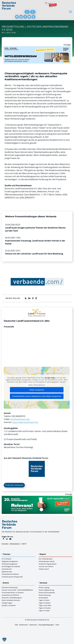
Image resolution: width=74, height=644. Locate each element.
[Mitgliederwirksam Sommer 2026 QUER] (37, 48)
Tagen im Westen (45, 603)
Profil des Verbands (14, 485)
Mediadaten (15, 544)
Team (57, 625)
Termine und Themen (46, 566)
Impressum (33, 625)
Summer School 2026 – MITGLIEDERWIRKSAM (17, 590)
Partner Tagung (44, 587)
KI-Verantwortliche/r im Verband (13, 593)
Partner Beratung (45, 595)
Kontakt (5, 544)
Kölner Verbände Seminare (11, 600)
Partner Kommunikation (47, 593)
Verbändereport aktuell (47, 561)
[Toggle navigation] (71, 12)
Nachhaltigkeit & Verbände (11, 566)
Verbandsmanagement (10, 564)
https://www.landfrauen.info (25, 422)
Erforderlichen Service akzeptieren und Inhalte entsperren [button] (37, 396)
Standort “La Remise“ (9, 605)
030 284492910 (18, 416)
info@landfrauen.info (20, 419)
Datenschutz (24, 625)
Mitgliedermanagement (10, 561)
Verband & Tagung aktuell (48, 564)
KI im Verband (6, 559)
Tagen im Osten (44, 600)
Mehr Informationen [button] (37, 385)
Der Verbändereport (46, 559)
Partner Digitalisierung (46, 590)
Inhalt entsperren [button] (37, 390)
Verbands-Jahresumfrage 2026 (12, 577)
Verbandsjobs (43, 598)
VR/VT (24, 544)
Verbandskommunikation (10, 574)
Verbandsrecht (7, 569)
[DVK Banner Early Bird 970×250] (37, 497)
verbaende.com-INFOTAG (10, 595)
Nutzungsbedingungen (46, 625)
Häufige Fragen (7, 603)
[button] (4, 640)
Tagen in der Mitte (45, 605)
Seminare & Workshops (10, 587)
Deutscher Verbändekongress (12, 598)
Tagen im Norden (45, 608)
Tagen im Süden (44, 611)
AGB (16, 625)
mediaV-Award (44, 569)
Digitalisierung (7, 572)
